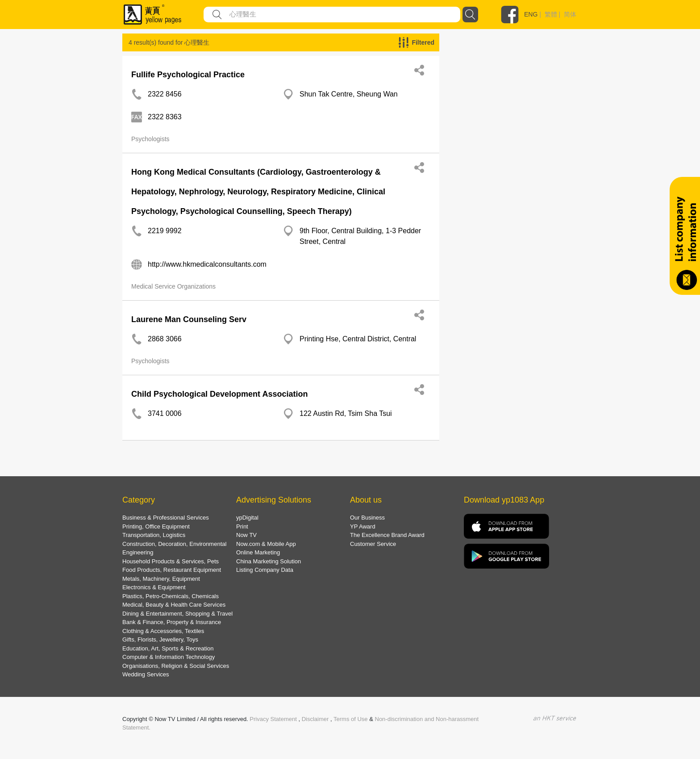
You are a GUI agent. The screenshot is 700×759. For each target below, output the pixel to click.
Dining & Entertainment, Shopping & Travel (177, 614)
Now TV (246, 535)
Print (242, 526)
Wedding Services (146, 674)
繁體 (551, 14)
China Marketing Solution (269, 561)
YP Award (363, 526)
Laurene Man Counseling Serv (189, 319)
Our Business (367, 518)
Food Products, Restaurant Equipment (172, 570)
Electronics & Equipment (154, 587)
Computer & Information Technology (169, 657)
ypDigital (247, 518)
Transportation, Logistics (154, 535)
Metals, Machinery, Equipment (161, 579)
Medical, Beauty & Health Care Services (174, 605)
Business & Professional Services (166, 518)
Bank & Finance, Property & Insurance (172, 622)
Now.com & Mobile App (266, 544)
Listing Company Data (265, 570)
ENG (531, 14)
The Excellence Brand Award (387, 535)
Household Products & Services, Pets (171, 561)
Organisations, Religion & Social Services (176, 666)
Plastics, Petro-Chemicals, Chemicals (171, 596)
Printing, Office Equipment (156, 526)
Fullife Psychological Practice (188, 75)
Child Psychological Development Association (219, 394)
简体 (570, 14)
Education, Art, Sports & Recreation (168, 648)
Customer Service (373, 544)
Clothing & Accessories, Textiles (163, 631)
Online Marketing (258, 552)
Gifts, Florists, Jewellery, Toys (160, 639)
